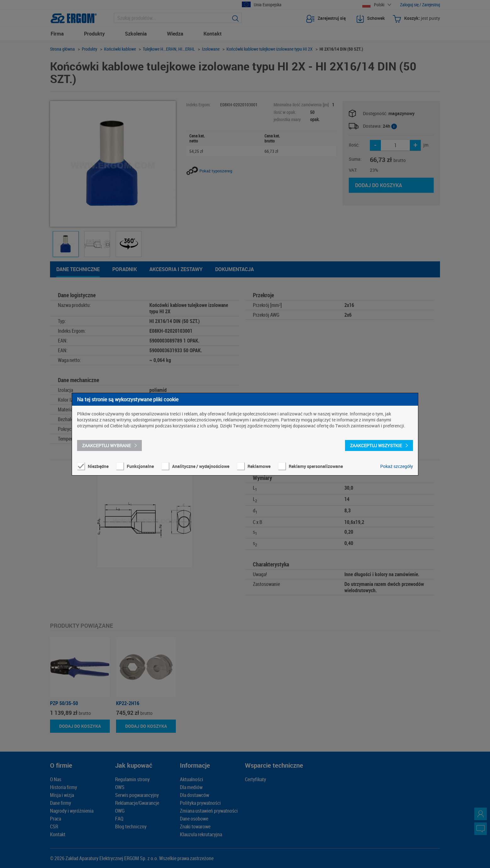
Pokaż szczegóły (397, 466)
